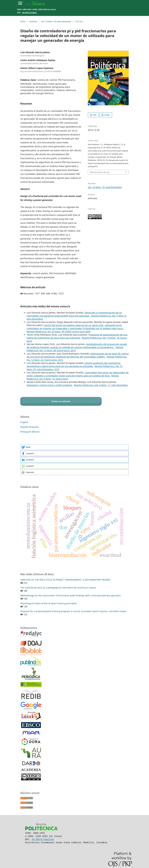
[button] (75, 447)
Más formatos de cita (100, 172)
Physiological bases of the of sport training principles (49, 603)
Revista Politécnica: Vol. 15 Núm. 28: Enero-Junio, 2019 (75, 349)
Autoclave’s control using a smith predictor (50, 385)
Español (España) (29, 427)
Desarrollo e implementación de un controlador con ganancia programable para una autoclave (74, 314)
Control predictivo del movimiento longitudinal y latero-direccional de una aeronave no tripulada (74, 365)
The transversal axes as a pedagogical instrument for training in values (58, 588)
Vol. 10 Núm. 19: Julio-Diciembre (56, 21)
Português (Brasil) (30, 432)
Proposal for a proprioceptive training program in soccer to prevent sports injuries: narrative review (73, 611)
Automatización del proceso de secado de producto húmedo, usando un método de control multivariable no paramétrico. (77, 346)
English (24, 422)
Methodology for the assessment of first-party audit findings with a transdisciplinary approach (71, 595)
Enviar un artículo (61, 401)
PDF (94, 115)
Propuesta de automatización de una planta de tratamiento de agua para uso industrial (77, 336)
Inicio (23, 21)
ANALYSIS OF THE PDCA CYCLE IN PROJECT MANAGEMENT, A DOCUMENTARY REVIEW (65, 580)
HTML (107, 115)
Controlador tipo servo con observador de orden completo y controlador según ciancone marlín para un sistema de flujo (78, 374)
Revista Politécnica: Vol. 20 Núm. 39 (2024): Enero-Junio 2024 (59, 332)
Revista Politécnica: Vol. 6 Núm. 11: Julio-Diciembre (101, 385)
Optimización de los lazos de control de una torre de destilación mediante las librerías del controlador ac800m (78, 355)
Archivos (33, 21)
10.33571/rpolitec (29, 13)
